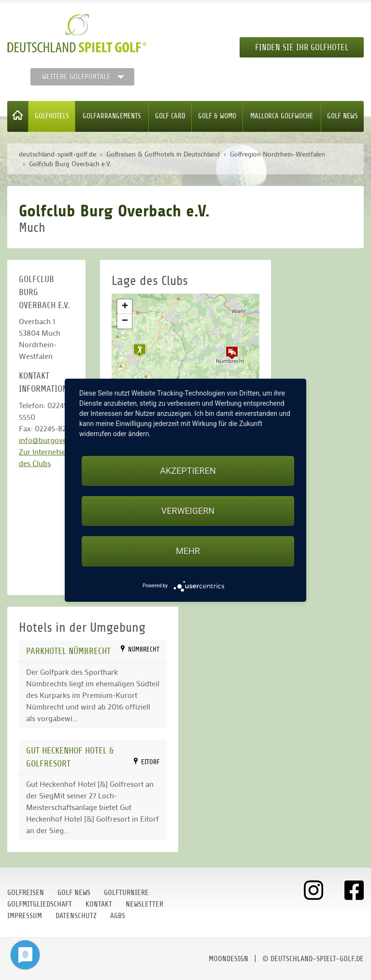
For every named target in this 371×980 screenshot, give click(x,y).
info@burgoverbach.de (57, 440)
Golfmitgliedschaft (40, 904)
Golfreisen (26, 893)
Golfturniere (126, 893)
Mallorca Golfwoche (282, 116)
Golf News (342, 116)
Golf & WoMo (217, 116)
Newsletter (144, 904)
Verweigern (188, 511)
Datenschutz (76, 916)
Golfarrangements (112, 116)
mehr (188, 551)
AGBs (118, 916)
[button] (232, 353)
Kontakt (99, 904)
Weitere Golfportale (76, 77)
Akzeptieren (188, 471)
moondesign (228, 959)
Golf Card (170, 116)
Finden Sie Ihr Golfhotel (302, 47)
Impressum (25, 916)
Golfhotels (52, 116)
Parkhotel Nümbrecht (68, 651)
